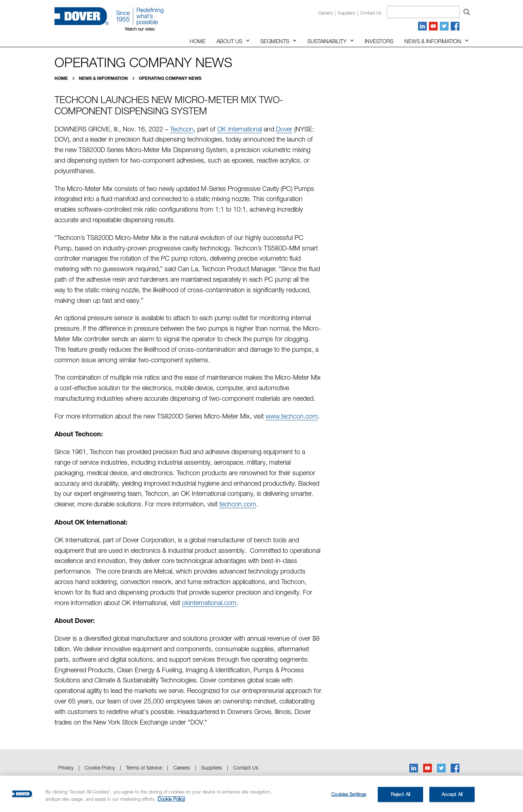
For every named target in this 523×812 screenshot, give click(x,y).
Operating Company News (170, 78)
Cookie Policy (100, 768)
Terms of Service (144, 768)
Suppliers (346, 13)
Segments (275, 41)
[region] (261, 794)
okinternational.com (209, 603)
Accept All (452, 794)
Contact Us (246, 768)
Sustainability (327, 41)
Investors (379, 41)
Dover (284, 129)
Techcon (182, 129)
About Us (229, 41)
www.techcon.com (292, 416)
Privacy (66, 768)
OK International (240, 129)
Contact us (371, 13)
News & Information (433, 41)
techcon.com (238, 504)
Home (198, 41)
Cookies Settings (349, 794)
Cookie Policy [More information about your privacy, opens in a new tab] (171, 799)
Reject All (400, 794)
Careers (325, 13)
